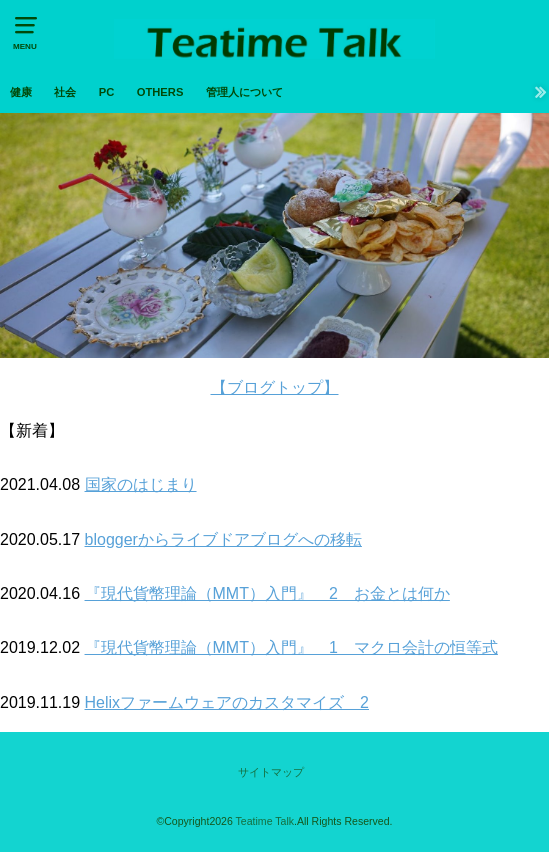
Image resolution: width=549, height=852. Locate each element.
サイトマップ (271, 772)
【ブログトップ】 (275, 387)
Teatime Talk (265, 821)
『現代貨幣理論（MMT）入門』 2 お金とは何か (267, 593)
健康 (21, 92)
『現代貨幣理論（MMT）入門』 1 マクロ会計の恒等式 (291, 647)
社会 (65, 92)
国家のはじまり (141, 484)
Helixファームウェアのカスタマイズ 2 (227, 702)
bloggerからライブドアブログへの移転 (223, 539)
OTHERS (160, 92)
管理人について (244, 92)
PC (107, 92)
